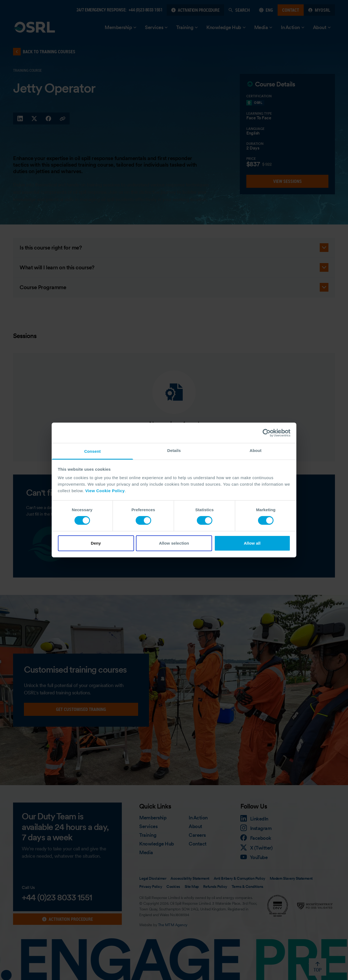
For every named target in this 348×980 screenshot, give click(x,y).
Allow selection (174, 543)
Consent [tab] (93, 451)
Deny (96, 543)
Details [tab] (174, 450)
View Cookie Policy (105, 491)
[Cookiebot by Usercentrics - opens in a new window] (267, 433)
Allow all (252, 543)
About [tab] (256, 450)
